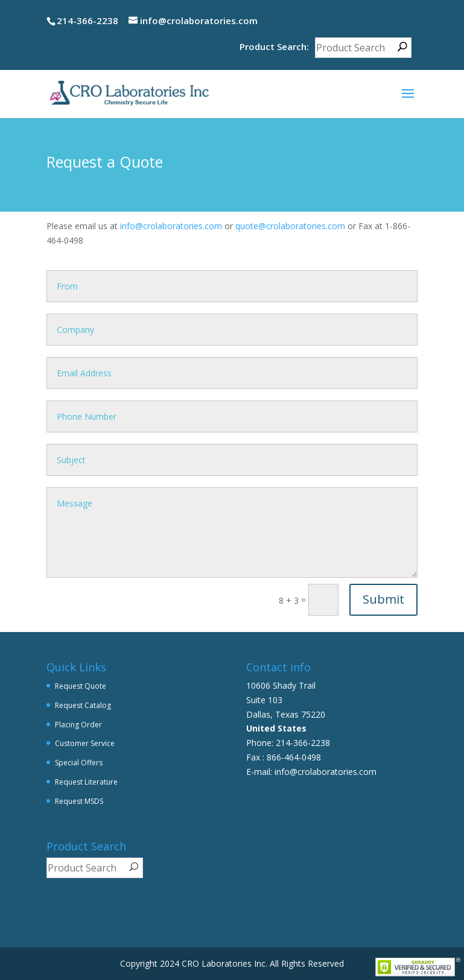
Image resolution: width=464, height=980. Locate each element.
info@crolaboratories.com (171, 226)
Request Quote (81, 686)
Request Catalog (83, 705)
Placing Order (78, 725)
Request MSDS (79, 801)
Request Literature (86, 782)
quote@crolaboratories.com (290, 226)
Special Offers (79, 763)
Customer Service (85, 743)
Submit (383, 599)
